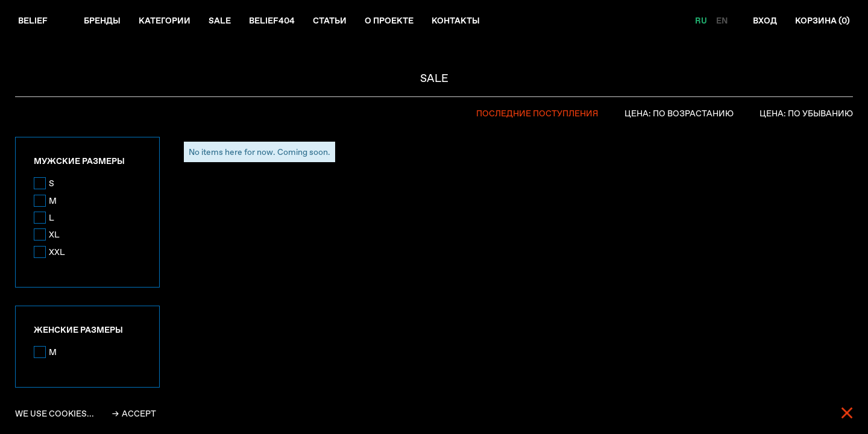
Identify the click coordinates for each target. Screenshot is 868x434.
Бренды (102, 20)
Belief (33, 20)
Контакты (456, 20)
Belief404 (272, 20)
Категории (165, 20)
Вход (765, 20)
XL (54, 234)
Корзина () (822, 20)
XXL (57, 252)
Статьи (330, 20)
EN (722, 20)
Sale (220, 20)
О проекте (389, 20)
